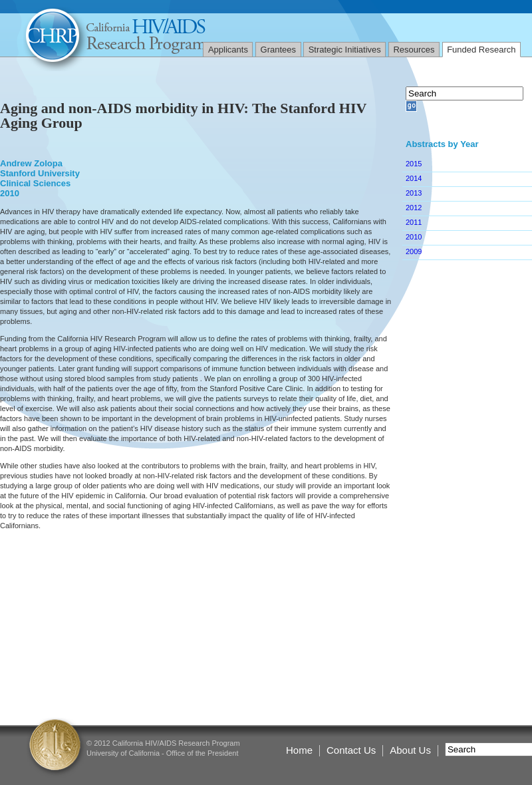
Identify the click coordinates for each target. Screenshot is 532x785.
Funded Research (481, 50)
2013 (414, 193)
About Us (410, 750)
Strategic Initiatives (345, 50)
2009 (414, 251)
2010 (414, 237)
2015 (414, 164)
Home (299, 750)
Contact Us (351, 750)
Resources (414, 50)
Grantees (278, 50)
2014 (414, 178)
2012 (414, 208)
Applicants (228, 50)
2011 (414, 222)
